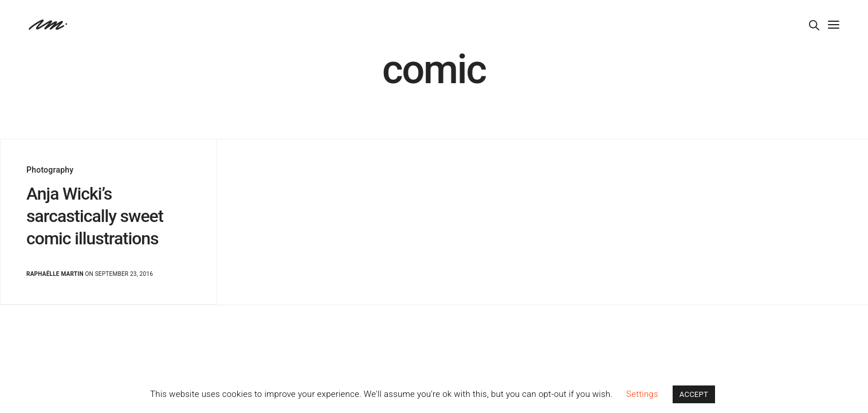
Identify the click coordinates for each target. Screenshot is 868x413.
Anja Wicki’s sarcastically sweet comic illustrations (95, 216)
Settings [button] (642, 394)
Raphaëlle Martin (55, 274)
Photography (50, 170)
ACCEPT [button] (694, 394)
